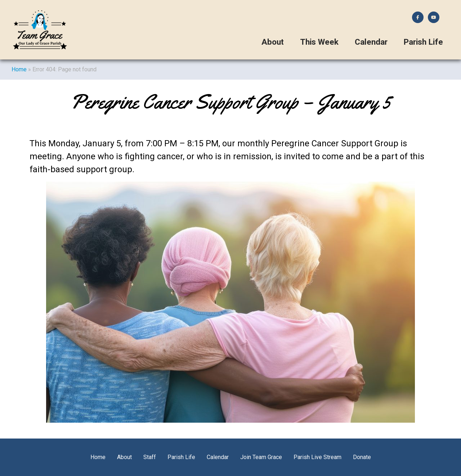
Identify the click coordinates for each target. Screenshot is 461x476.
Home (19, 69)
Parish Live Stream (317, 457)
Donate (362, 457)
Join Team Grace (261, 457)
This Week (319, 42)
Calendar (371, 42)
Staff (150, 457)
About (273, 42)
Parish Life (423, 42)
